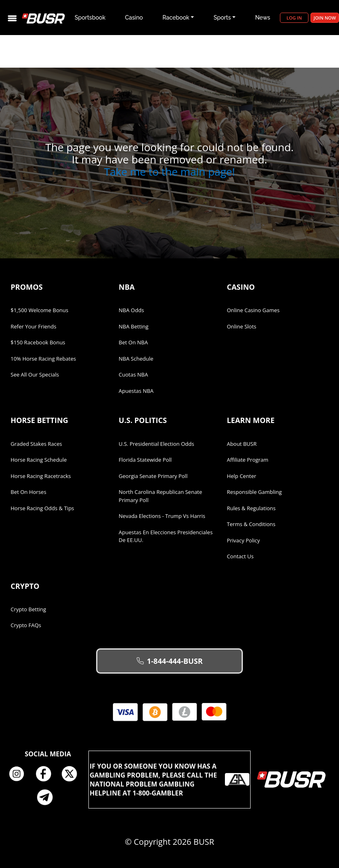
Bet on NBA (133, 342)
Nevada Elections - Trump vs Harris (162, 516)
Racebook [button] (176, 18)
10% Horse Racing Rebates (43, 359)
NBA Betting (133, 326)
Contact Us (240, 556)
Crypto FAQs (26, 625)
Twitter (73, 774)
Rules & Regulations (251, 508)
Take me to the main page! (169, 172)
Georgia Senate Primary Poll (153, 476)
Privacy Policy (243, 540)
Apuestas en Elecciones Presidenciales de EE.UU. (166, 536)
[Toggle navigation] (12, 18)
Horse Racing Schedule (39, 460)
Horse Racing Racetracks (41, 476)
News (263, 18)
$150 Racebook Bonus (38, 342)
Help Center (242, 476)
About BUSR (242, 444)
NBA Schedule (136, 359)
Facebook (46, 774)
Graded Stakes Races (36, 444)
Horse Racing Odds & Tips (42, 508)
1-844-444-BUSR (170, 661)
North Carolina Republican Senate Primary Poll (160, 496)
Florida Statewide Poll (145, 460)
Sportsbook (90, 18)
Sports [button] (222, 18)
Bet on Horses (29, 492)
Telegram (48, 797)
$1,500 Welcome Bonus (40, 310)
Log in (294, 18)
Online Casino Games (253, 310)
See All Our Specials (35, 375)
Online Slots (242, 326)
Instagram (20, 774)
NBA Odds (131, 310)
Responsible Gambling (254, 492)
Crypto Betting (28, 609)
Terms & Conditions (251, 524)
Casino (134, 18)
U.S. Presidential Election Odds (156, 444)
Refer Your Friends (33, 326)
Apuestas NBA (136, 391)
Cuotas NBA (133, 375)
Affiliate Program (248, 460)
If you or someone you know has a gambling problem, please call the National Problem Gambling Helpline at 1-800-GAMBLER (169, 780)
